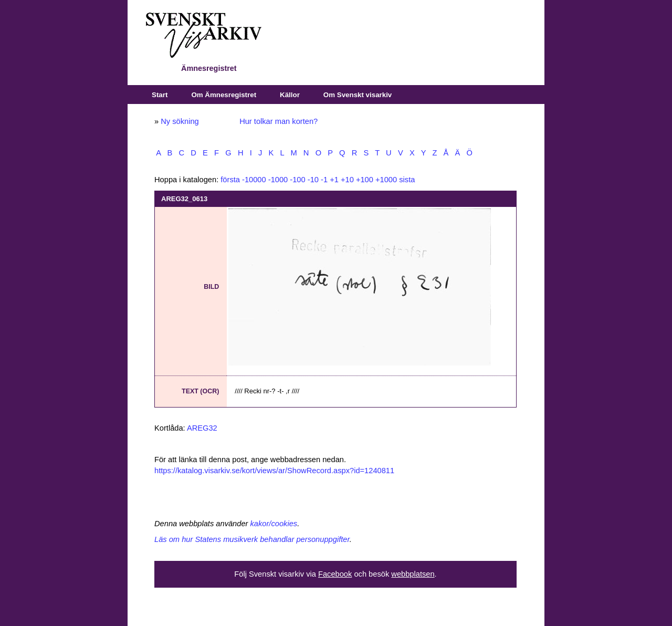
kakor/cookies (274, 524)
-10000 (254, 180)
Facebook (335, 574)
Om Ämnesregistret (224, 95)
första (230, 180)
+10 (347, 180)
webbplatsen (413, 574)
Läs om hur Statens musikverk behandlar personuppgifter (252, 539)
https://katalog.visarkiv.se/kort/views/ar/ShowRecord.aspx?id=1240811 (274, 471)
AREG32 (202, 428)
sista (407, 180)
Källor (290, 95)
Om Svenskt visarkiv (358, 95)
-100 (297, 180)
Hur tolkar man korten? (279, 121)
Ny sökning (180, 121)
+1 (334, 180)
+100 (365, 180)
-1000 (278, 180)
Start (160, 95)
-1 (324, 180)
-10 (313, 180)
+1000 (386, 180)
